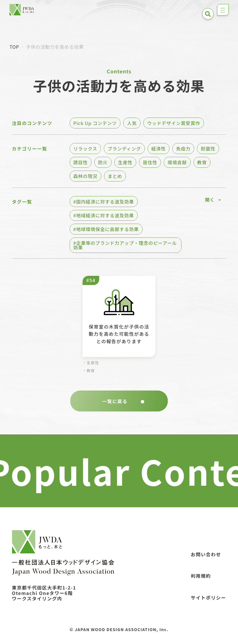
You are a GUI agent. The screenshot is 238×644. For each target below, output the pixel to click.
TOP (14, 47)
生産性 (125, 162)
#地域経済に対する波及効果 (104, 215)
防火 (103, 162)
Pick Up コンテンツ (95, 123)
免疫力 (183, 149)
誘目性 (81, 162)
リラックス (85, 149)
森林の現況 (85, 176)
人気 (132, 123)
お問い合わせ (206, 554)
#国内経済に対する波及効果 (104, 202)
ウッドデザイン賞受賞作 (174, 123)
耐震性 (208, 149)
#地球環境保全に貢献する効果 (106, 229)
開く (210, 200)
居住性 (150, 162)
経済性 (159, 149)
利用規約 (201, 576)
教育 (202, 162)
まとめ (115, 176)
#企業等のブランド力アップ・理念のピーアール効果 (125, 245)
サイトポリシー (208, 598)
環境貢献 (177, 162)
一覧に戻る (123, 401)
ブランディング (124, 149)
